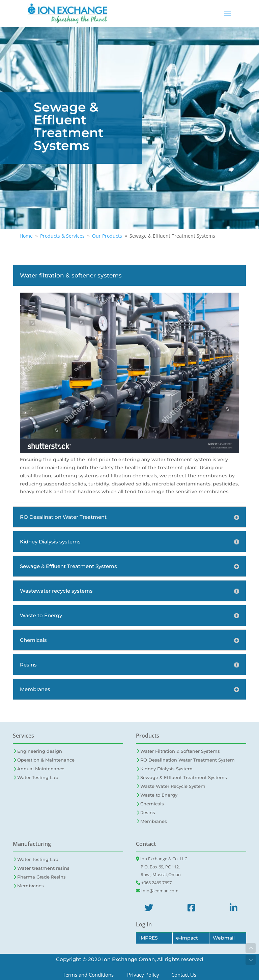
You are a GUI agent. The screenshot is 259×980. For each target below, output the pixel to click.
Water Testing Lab (38, 777)
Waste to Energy (159, 795)
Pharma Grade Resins (41, 877)
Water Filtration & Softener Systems (180, 751)
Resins (148, 812)
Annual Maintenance (41, 769)
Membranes (154, 821)
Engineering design (40, 751)
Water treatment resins (43, 868)
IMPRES (149, 938)
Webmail (224, 938)
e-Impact (187, 938)
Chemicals (152, 804)
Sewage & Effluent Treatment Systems (184, 777)
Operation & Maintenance (46, 760)
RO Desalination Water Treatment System (188, 760)
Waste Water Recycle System (173, 786)
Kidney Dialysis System (166, 769)
